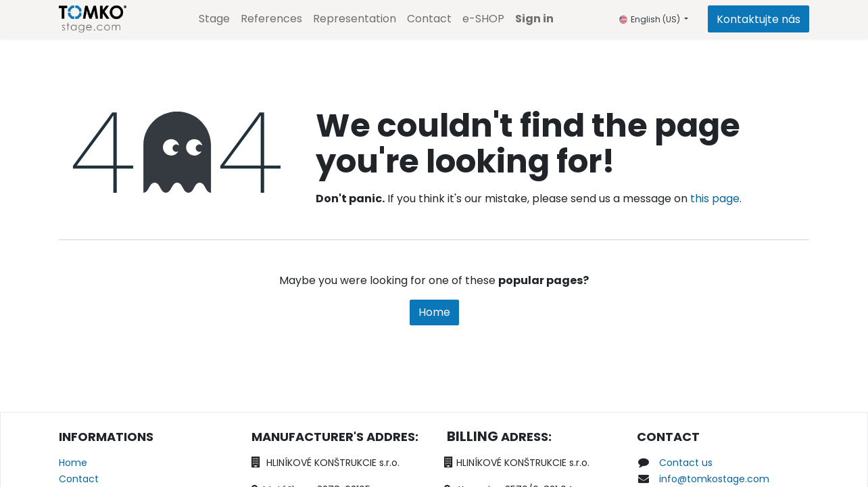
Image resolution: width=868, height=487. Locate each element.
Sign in (534, 19)
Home (434, 312)
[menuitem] (214, 19)
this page (715, 199)
